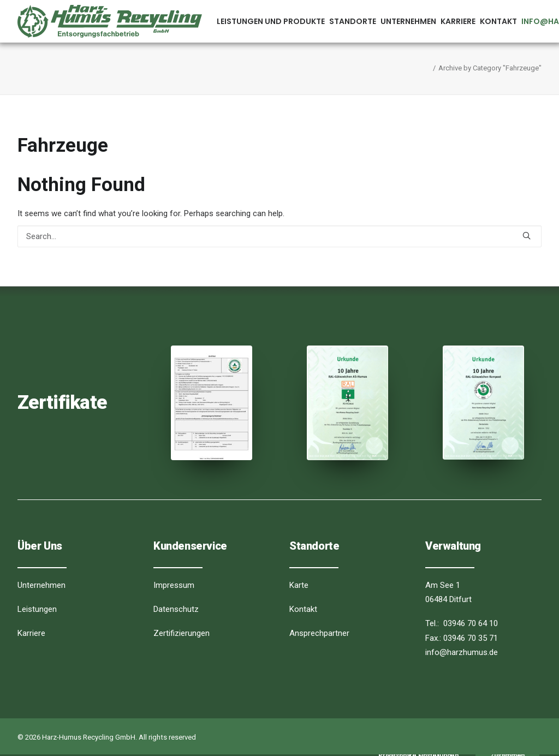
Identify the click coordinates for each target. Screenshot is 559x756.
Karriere (458, 21)
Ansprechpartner (319, 633)
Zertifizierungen (182, 633)
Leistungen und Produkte (271, 21)
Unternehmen (408, 21)
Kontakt (498, 21)
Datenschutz (176, 609)
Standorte (353, 21)
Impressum (174, 585)
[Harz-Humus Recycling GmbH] (110, 21)
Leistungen (37, 609)
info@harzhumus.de (462, 652)
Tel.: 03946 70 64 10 (462, 623)
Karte (299, 585)
